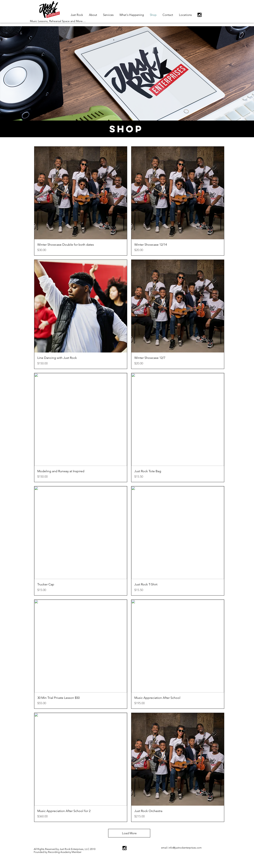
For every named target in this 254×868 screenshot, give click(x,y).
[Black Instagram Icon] (200, 15)
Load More (129, 833)
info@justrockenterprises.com (185, 848)
